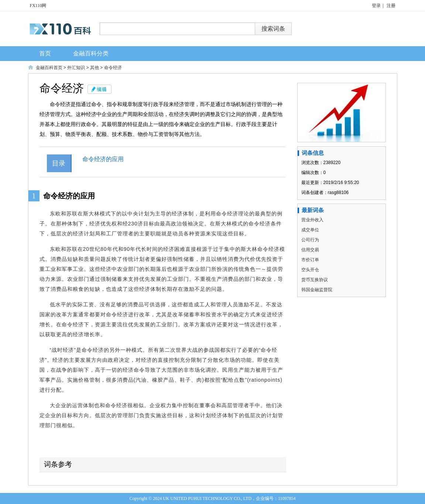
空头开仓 (310, 270)
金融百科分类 (91, 53)
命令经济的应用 (109, 159)
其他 (95, 68)
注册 (391, 6)
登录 (376, 6)
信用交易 (310, 250)
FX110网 (38, 6)
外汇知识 (76, 68)
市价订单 (310, 260)
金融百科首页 (49, 68)
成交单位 (310, 230)
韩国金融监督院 (317, 290)
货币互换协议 (315, 280)
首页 (45, 53)
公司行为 (310, 240)
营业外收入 (312, 220)
